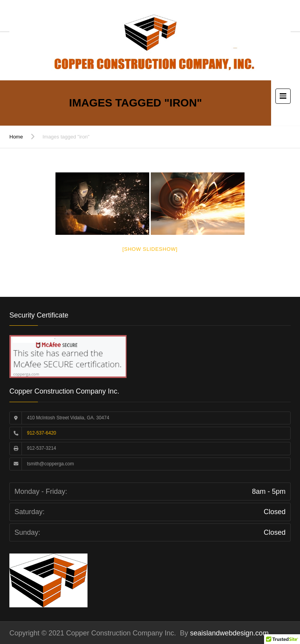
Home (16, 137)
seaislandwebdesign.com (229, 633)
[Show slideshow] (150, 249)
